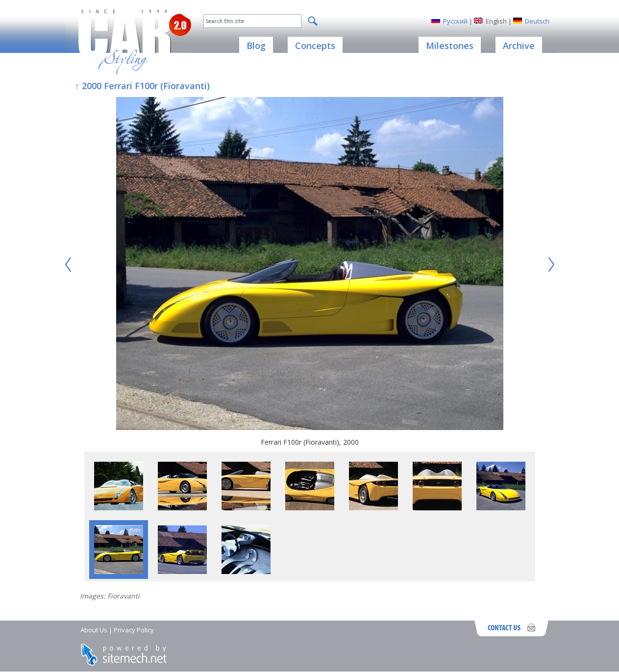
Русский (455, 21)
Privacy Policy (134, 630)
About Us (94, 630)
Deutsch (537, 21)
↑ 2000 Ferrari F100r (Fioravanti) (142, 86)
